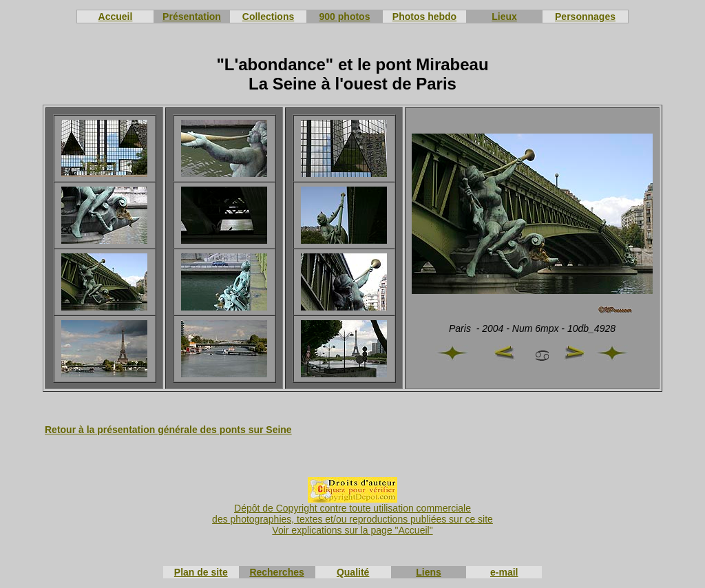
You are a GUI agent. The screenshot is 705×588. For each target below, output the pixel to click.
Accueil (116, 17)
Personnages (585, 17)
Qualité (353, 572)
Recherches (276, 572)
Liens (429, 572)
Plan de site (201, 572)
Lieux (504, 17)
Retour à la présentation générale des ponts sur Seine (168, 430)
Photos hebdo (424, 17)
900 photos (345, 17)
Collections (268, 17)
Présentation (192, 17)
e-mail (504, 572)
